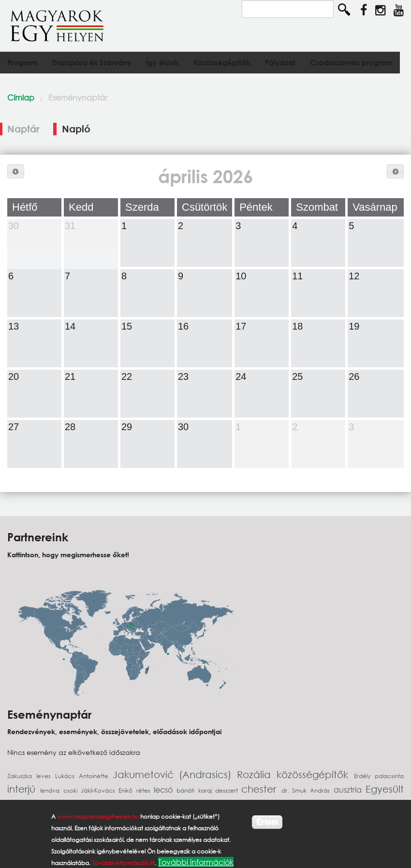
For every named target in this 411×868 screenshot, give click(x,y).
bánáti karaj (196, 790)
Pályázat (280, 62)
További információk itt (123, 863)
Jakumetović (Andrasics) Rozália (195, 774)
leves (46, 776)
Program (22, 62)
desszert (228, 790)
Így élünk (162, 62)
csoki (72, 790)
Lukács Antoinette (84, 776)
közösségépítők (315, 774)
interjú (24, 789)
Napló (76, 129)
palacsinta (389, 776)
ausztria (350, 789)
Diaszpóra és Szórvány (92, 62)
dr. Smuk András (308, 790)
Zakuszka (22, 776)
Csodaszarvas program (351, 62)
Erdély (364, 776)
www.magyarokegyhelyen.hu (98, 817)
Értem (267, 822)
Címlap (21, 97)
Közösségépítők (222, 62)
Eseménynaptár (78, 97)
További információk (196, 862)
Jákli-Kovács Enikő (109, 790)
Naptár (30, 129)
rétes (145, 790)
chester (261, 789)
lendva (51, 790)
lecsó (165, 789)
